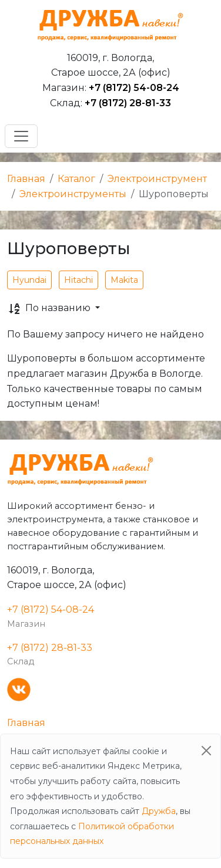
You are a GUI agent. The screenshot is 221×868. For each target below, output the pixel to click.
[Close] (206, 751)
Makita (124, 280)
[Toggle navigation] (21, 136)
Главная (26, 179)
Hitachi (78, 280)
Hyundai (29, 280)
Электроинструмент (157, 179)
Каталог (76, 179)
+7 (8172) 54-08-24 (134, 88)
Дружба (159, 811)
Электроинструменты (73, 194)
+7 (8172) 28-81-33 (128, 103)
